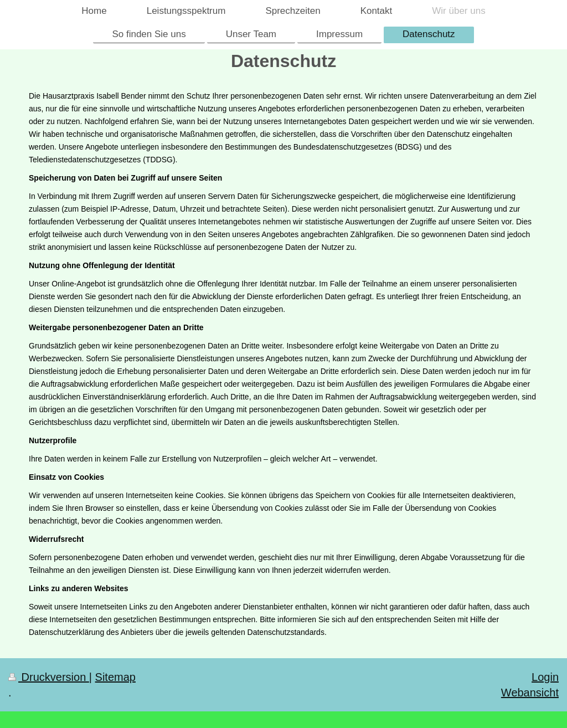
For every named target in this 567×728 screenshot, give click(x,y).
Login (545, 677)
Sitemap (115, 677)
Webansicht (530, 693)
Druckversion (49, 677)
